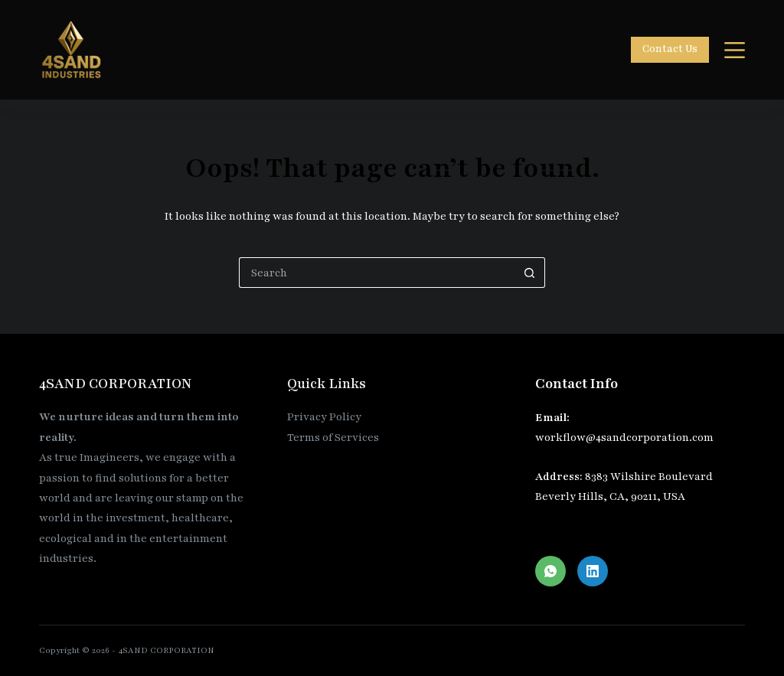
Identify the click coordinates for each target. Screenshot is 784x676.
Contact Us (670, 49)
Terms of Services (333, 438)
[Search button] (530, 273)
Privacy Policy (324, 417)
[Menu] (735, 50)
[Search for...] (377, 273)
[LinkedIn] (593, 571)
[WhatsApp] (550, 571)
